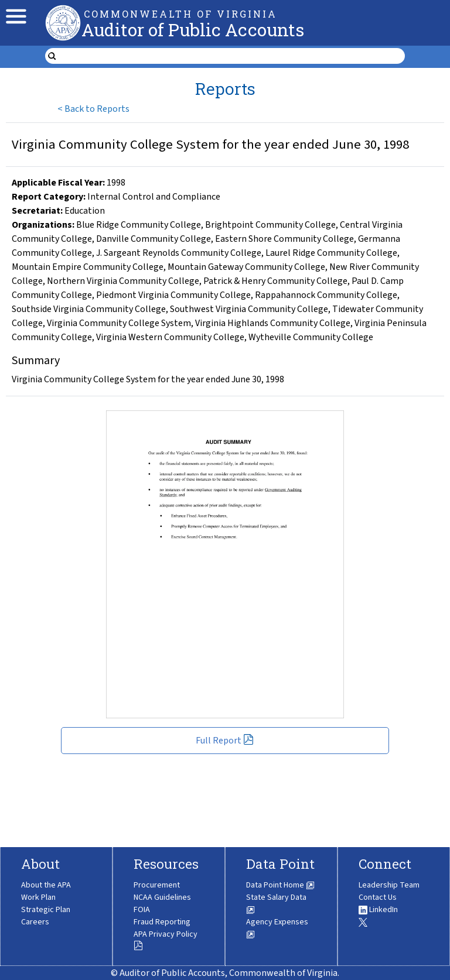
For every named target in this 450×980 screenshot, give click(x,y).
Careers (35, 922)
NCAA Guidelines (162, 897)
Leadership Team (389, 885)
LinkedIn (378, 910)
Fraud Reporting (162, 922)
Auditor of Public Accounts (193, 30)
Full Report (225, 741)
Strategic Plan (46, 910)
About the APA (46, 885)
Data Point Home (280, 885)
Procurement (157, 885)
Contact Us (378, 897)
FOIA (142, 910)
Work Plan (38, 897)
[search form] (232, 56)
